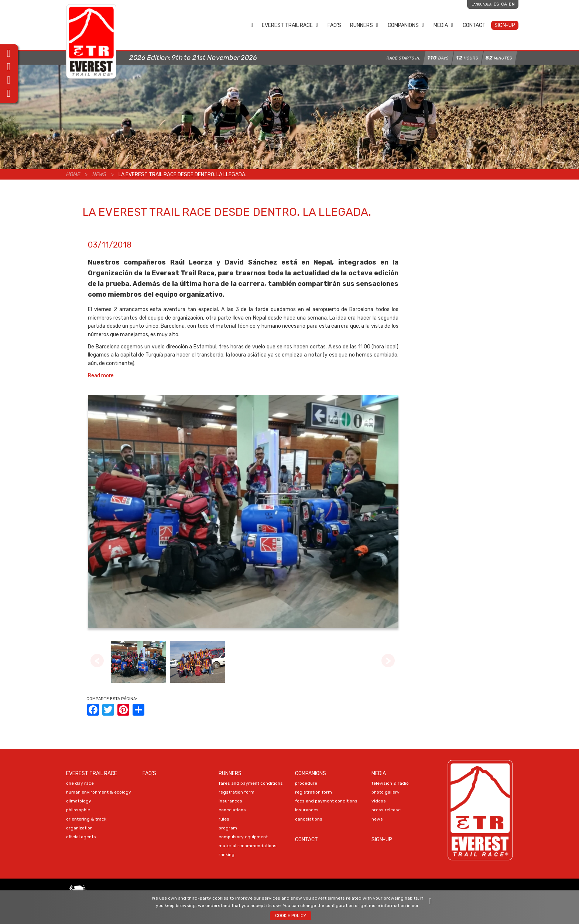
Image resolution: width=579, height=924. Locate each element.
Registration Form (314, 792)
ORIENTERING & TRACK (86, 819)
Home (252, 25)
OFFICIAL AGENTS (81, 837)
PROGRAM (228, 828)
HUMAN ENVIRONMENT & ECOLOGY (99, 792)
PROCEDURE (306, 783)
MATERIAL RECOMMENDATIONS (248, 846)
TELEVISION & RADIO (390, 783)
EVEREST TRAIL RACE (290, 25)
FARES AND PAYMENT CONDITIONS (251, 783)
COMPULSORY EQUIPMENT (243, 837)
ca (504, 4)
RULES (224, 819)
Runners (364, 25)
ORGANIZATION (79, 828)
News (99, 175)
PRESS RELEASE (386, 810)
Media (443, 25)
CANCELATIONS (232, 810)
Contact (474, 25)
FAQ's (334, 25)
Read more (101, 376)
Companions (406, 25)
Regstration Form (237, 792)
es (496, 4)
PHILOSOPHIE (78, 810)
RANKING (227, 855)
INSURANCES (230, 801)
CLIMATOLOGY (79, 801)
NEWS (377, 819)
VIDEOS (379, 801)
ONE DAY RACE (80, 783)
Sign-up (505, 25)
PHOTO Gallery (386, 792)
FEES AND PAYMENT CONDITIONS (326, 801)
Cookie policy (291, 916)
